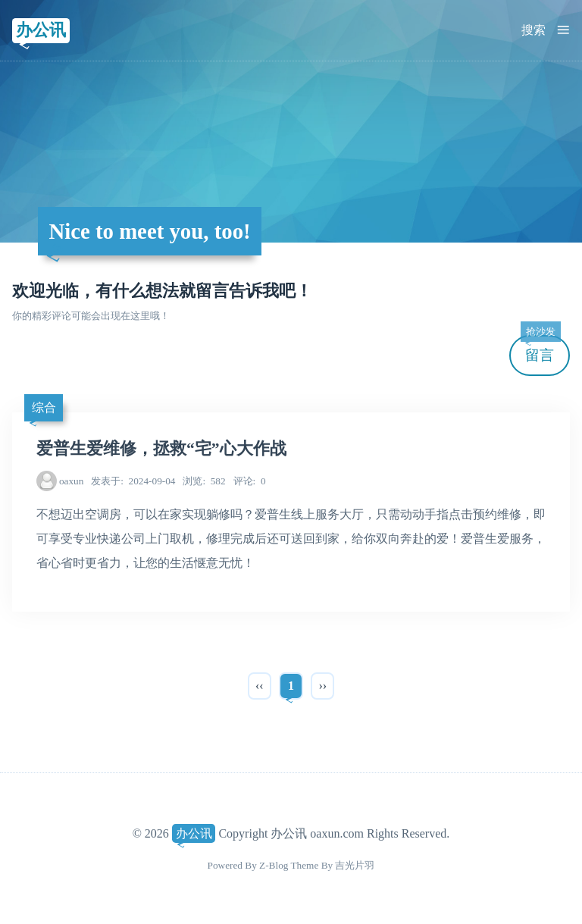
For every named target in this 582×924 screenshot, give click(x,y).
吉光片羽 (355, 865)
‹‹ (260, 686)
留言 (540, 349)
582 (204, 481)
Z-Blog (274, 865)
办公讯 (41, 30)
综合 (44, 407)
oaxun (71, 481)
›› (322, 686)
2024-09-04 (133, 481)
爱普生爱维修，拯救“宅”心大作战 (161, 449)
